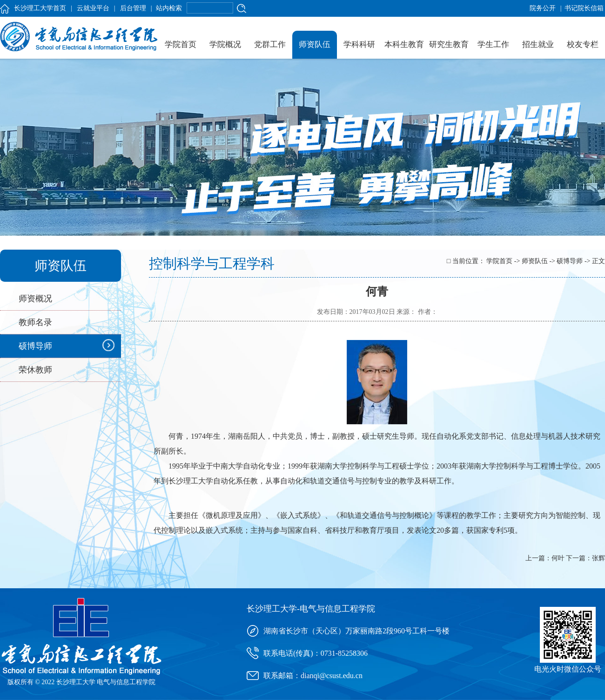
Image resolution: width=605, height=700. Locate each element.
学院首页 (181, 44)
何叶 (558, 558)
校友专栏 (583, 44)
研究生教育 (449, 44)
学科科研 (359, 44)
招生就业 (538, 44)
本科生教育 (404, 44)
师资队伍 (315, 44)
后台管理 (133, 8)
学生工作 (493, 44)
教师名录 (35, 322)
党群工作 (270, 44)
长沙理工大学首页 (40, 8)
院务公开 (543, 8)
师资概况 (35, 299)
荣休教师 (35, 370)
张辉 (598, 558)
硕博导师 (35, 346)
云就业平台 (93, 8)
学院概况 (225, 44)
